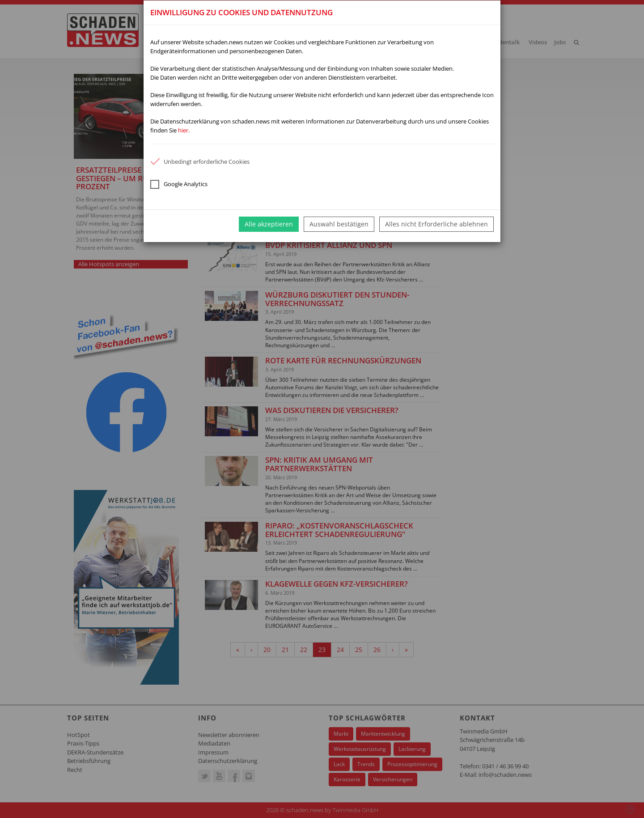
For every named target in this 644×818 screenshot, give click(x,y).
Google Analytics (179, 184)
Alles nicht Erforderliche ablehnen (436, 224)
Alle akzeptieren (269, 224)
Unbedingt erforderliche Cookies (200, 162)
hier (183, 130)
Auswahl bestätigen (339, 224)
